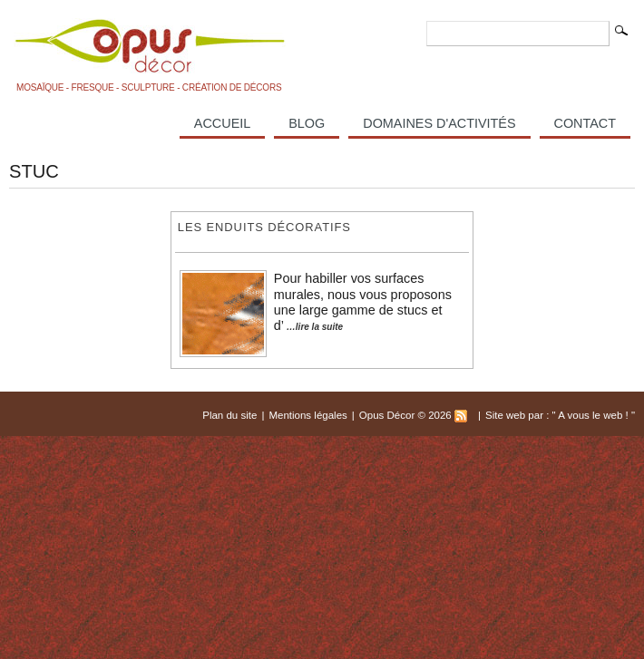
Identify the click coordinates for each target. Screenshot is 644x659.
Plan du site (229, 415)
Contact (585, 123)
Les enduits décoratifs (264, 227)
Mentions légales (307, 415)
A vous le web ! (595, 415)
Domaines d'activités (439, 123)
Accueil (222, 123)
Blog (307, 123)
